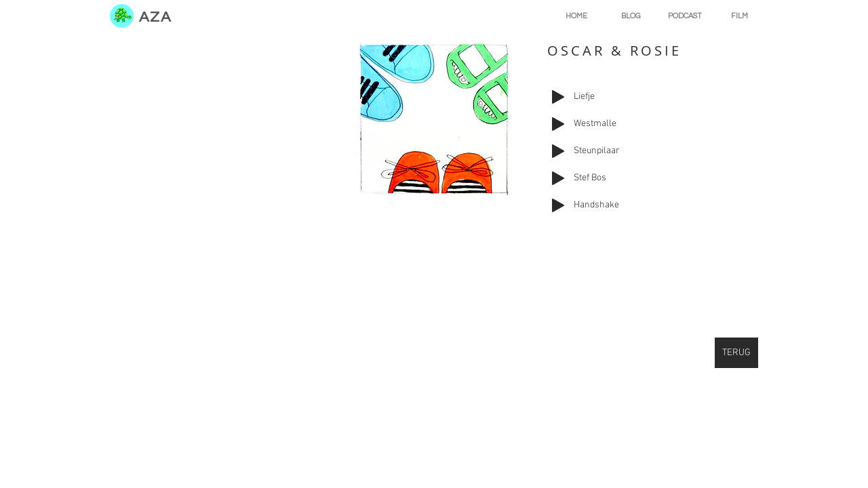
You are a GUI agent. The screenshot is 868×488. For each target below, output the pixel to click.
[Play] (558, 97)
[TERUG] (736, 353)
